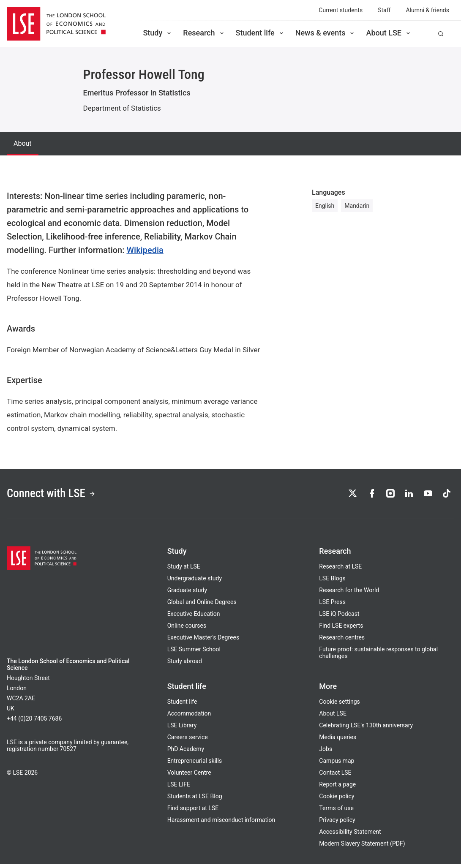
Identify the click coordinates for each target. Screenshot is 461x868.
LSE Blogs (332, 582)
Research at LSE (340, 571)
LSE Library (182, 729)
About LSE (389, 33)
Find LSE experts (341, 630)
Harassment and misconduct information (221, 824)
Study (158, 33)
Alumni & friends (427, 10)
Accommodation (189, 718)
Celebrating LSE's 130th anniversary (366, 729)
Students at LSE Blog (195, 800)
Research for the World (349, 594)
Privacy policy (337, 824)
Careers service (188, 741)
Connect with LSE (59, 496)
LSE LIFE (179, 789)
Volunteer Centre (189, 777)
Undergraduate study (195, 582)
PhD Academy (186, 753)
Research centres (342, 642)
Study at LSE (184, 571)
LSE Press (332, 606)
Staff (384, 10)
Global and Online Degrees (202, 606)
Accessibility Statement (350, 836)
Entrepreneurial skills (195, 765)
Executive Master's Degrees (203, 642)
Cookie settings (340, 706)
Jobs (326, 753)
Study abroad (185, 665)
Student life (260, 33)
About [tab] (23, 143)
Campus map (337, 765)
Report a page (337, 789)
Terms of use (336, 812)
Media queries (338, 741)
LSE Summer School (194, 653)
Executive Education (194, 618)
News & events (326, 33)
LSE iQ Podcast (339, 618)
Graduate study (187, 594)
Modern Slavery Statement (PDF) (362, 848)
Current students (341, 10)
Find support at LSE (193, 812)
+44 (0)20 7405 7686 (34, 723)
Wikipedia (145, 250)
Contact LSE (335, 777)
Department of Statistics (122, 108)
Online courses (187, 630)
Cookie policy (337, 800)
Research (204, 33)
